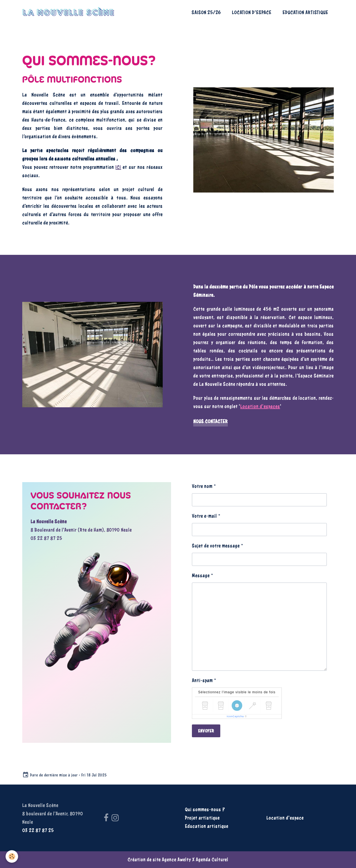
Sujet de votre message (216, 546)
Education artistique (305, 12)
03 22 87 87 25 (46, 538)
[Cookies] (12, 856)
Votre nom (202, 486)
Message (201, 575)
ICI (118, 167)
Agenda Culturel (212, 860)
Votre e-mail (204, 516)
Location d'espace (252, 12)
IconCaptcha (235, 716)
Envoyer (206, 731)
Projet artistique (202, 818)
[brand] (70, 13)
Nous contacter (211, 421)
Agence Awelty (176, 860)
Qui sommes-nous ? (205, 809)
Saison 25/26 (206, 12)
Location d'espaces (260, 406)
